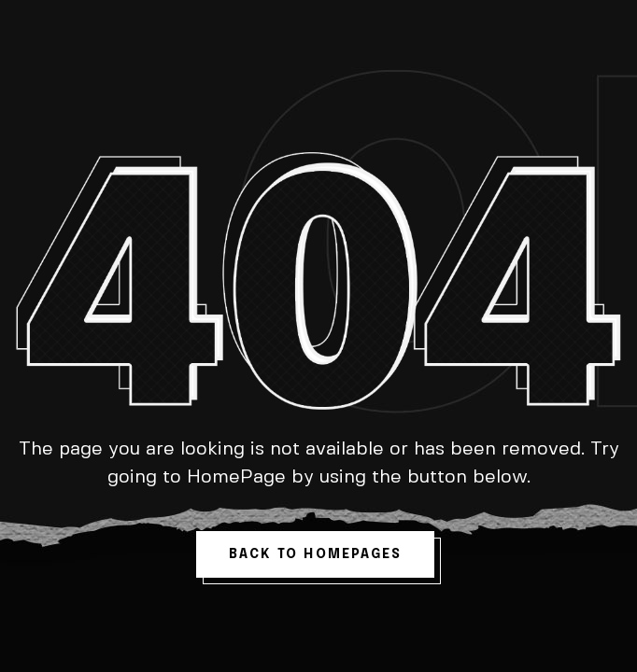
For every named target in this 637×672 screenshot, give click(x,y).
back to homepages (316, 554)
